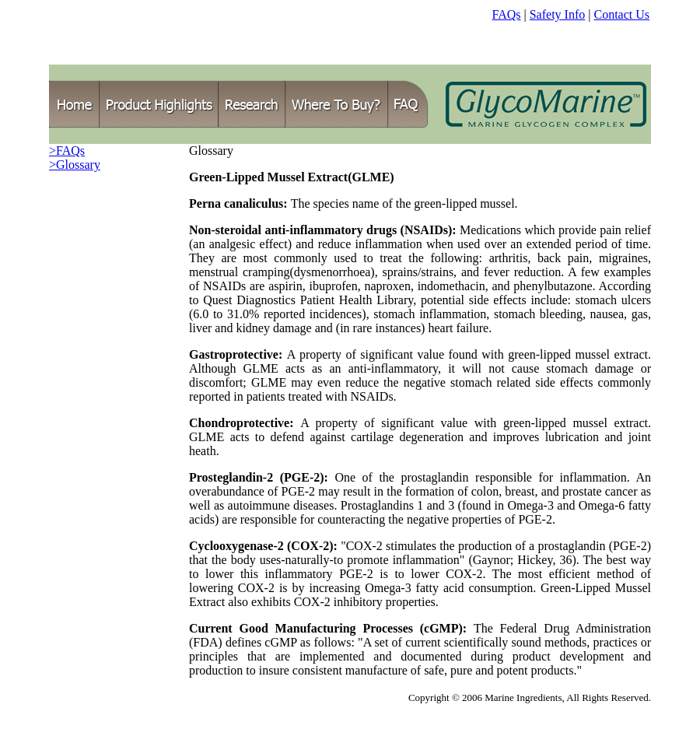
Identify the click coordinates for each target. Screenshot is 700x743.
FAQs (506, 14)
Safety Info (558, 14)
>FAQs (67, 151)
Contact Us (621, 14)
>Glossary (75, 165)
